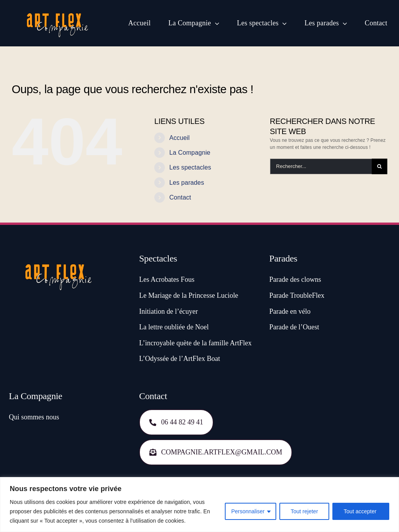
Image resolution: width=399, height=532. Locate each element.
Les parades (186, 183)
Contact (180, 197)
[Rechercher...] (321, 166)
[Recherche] (380, 166)
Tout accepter (361, 511)
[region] (199, 505)
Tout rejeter (304, 511)
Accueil (179, 138)
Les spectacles (190, 167)
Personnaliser (248, 511)
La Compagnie (190, 153)
